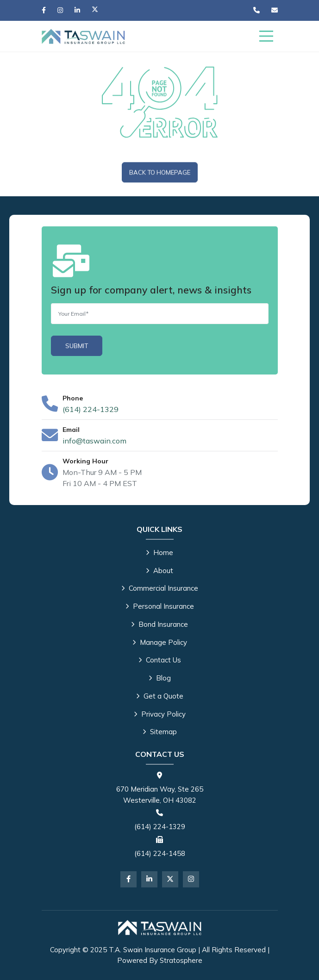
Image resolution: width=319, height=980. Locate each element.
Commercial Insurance (160, 588)
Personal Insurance (160, 606)
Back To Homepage (160, 173)
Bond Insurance (159, 624)
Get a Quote (160, 696)
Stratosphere (181, 960)
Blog (160, 678)
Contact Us (160, 660)
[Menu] (266, 36)
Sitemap (160, 732)
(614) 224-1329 (91, 409)
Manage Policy (160, 642)
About (159, 571)
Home (159, 552)
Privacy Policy (160, 714)
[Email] (160, 314)
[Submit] (77, 346)
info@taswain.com (94, 441)
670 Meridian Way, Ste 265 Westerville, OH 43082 (160, 795)
